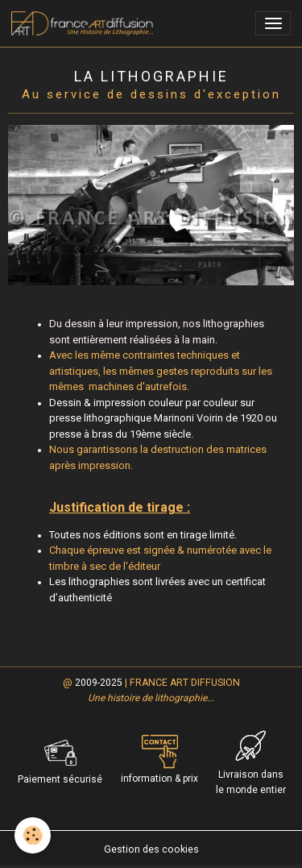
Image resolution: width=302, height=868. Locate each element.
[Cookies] (33, 835)
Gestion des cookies (151, 849)
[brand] (85, 23)
